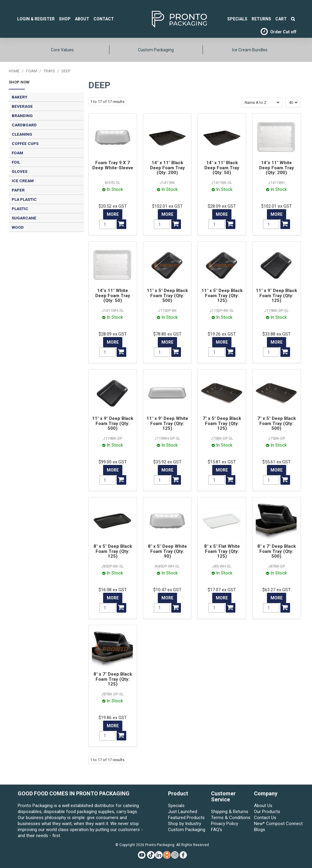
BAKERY (20, 97)
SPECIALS (237, 19)
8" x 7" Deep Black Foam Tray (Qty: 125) (113, 679)
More (113, 214)
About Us (263, 806)
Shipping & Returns (230, 812)
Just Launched (183, 812)
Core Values (62, 50)
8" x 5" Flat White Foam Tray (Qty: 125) (222, 551)
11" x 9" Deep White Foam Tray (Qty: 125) (167, 423)
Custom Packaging (156, 50)
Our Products (267, 812)
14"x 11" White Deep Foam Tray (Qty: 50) (113, 295)
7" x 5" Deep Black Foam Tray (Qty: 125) (222, 423)
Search (293, 19)
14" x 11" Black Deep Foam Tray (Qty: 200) (167, 168)
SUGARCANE (24, 218)
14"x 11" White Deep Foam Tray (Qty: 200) (277, 168)
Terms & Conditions (231, 818)
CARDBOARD (24, 125)
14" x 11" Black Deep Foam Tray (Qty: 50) (222, 168)
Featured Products (186, 818)
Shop (65, 19)
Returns (261, 19)
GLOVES (20, 171)
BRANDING (22, 116)
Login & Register (36, 19)
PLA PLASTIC (24, 199)
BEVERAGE (22, 106)
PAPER (18, 190)
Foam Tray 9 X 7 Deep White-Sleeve (113, 165)
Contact (104, 19)
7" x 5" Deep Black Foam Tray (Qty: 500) (277, 423)
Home (14, 71)
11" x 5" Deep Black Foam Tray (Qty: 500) (167, 295)
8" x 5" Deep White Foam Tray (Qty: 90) (167, 551)
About (82, 19)
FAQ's (217, 830)
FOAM (32, 71)
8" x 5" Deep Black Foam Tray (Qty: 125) (113, 551)
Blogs (260, 830)
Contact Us (265, 818)
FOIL (16, 162)
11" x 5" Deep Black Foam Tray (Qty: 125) (222, 295)
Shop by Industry (185, 824)
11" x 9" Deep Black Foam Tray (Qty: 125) (276, 295)
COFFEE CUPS (25, 143)
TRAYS (49, 71)
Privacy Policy (225, 824)
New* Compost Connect (274, 824)
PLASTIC (20, 209)
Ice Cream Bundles (250, 50)
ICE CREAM (23, 181)
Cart (281, 19)
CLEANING (22, 134)
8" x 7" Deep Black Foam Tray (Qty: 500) (277, 551)
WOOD (18, 227)
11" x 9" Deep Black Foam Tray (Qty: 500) (113, 423)
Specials (176, 806)
